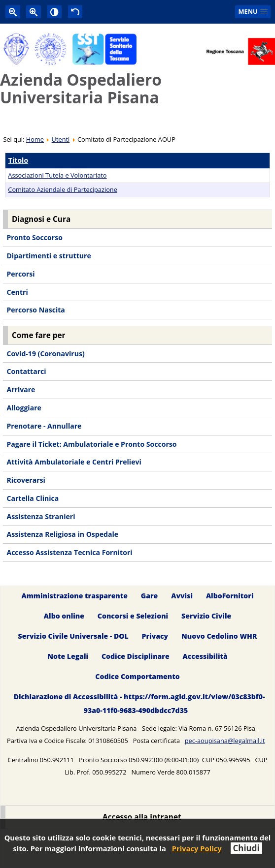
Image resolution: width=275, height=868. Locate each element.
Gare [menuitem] (150, 596)
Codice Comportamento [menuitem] (137, 676)
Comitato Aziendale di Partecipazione (63, 189)
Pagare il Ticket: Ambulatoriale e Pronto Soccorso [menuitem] (91, 444)
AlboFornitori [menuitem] (230, 596)
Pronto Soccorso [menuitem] (34, 237)
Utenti (61, 139)
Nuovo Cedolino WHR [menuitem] (219, 636)
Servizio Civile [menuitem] (206, 616)
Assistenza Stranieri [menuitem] (41, 516)
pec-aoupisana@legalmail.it (225, 741)
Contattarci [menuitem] (26, 371)
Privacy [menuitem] (155, 636)
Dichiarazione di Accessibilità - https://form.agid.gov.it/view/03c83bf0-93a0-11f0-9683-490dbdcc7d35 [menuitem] (139, 703)
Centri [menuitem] (17, 292)
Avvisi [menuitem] (182, 596)
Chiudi (246, 848)
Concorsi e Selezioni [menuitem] (133, 616)
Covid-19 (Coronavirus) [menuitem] (45, 354)
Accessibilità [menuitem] (205, 656)
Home (35, 139)
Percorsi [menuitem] (20, 274)
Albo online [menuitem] (64, 616)
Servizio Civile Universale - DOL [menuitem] (73, 636)
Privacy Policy (197, 848)
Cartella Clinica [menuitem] (33, 498)
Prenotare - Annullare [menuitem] (44, 426)
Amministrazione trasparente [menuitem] (75, 596)
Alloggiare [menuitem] (24, 408)
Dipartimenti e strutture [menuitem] (49, 256)
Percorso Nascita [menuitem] (35, 310)
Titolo (18, 160)
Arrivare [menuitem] (21, 389)
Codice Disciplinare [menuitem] (136, 656)
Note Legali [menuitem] (68, 656)
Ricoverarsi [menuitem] (26, 480)
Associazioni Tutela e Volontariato (57, 175)
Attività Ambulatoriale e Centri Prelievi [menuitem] (74, 462)
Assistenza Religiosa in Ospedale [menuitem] (62, 534)
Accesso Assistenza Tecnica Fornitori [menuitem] (69, 552)
